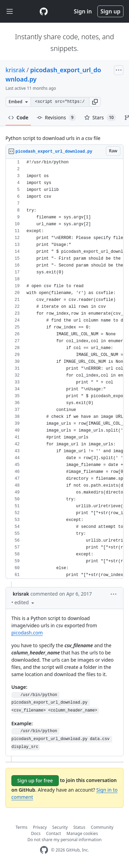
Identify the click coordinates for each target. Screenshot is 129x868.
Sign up (110, 11)
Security (60, 827)
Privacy (40, 827)
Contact (53, 833)
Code (18, 117)
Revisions (56, 118)
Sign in (83, 11)
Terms (21, 827)
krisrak (15, 70)
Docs (36, 833)
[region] (64, 369)
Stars (100, 118)
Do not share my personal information (65, 840)
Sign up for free (35, 780)
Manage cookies (82, 833)
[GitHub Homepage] (44, 850)
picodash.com (27, 633)
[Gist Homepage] (44, 11)
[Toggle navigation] (10, 12)
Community (102, 827)
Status (79, 827)
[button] (95, 102)
